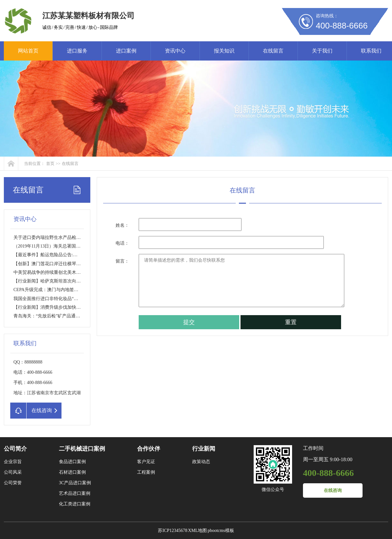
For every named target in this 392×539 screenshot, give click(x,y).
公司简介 (15, 449)
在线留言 (273, 51)
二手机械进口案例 (82, 449)
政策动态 (201, 462)
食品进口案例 (72, 462)
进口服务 (77, 51)
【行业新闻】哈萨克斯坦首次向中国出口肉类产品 (63, 281)
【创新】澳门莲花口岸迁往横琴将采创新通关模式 (63, 264)
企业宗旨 (13, 462)
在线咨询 (333, 490)
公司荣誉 (13, 483)
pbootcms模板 (221, 531)
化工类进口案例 (75, 504)
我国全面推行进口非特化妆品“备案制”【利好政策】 (65, 299)
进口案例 (126, 51)
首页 (50, 163)
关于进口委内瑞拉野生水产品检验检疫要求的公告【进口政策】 (76, 237)
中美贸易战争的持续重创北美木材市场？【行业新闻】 (67, 272)
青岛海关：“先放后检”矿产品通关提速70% (55, 316)
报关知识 (224, 51)
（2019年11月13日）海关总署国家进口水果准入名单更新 (69, 246)
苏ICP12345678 (173, 531)
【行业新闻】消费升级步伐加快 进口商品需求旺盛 (63, 307)
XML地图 (197, 531)
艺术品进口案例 (75, 493)
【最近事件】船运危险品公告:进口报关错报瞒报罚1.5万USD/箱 (76, 255)
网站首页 (28, 51)
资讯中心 (175, 51)
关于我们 (322, 51)
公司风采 (13, 472)
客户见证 (146, 462)
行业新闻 (204, 449)
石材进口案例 (72, 472)
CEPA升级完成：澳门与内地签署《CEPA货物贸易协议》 (69, 290)
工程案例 (146, 472)
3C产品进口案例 (75, 483)
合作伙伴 (149, 449)
